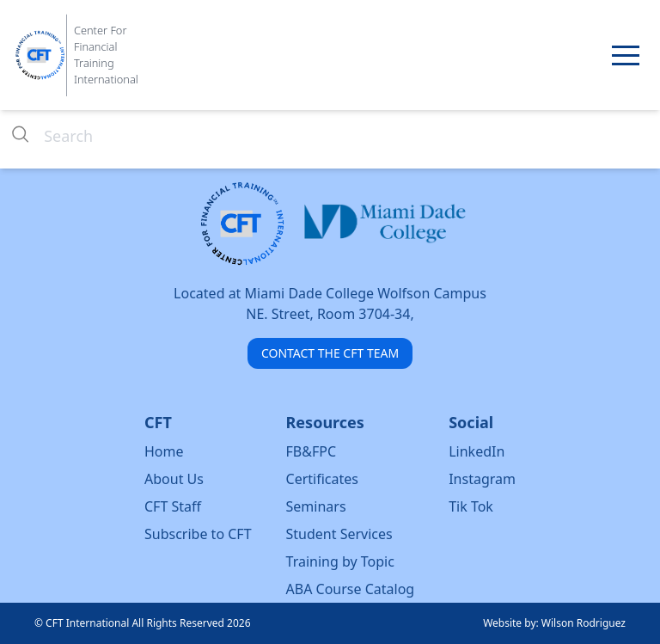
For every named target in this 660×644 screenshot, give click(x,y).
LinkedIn (477, 451)
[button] (626, 55)
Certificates (322, 479)
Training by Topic (340, 561)
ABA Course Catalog (351, 589)
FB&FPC (312, 451)
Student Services (339, 534)
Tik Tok (471, 506)
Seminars (316, 506)
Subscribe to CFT (198, 534)
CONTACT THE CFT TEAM (330, 353)
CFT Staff (173, 506)
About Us (174, 479)
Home (164, 451)
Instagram (482, 479)
